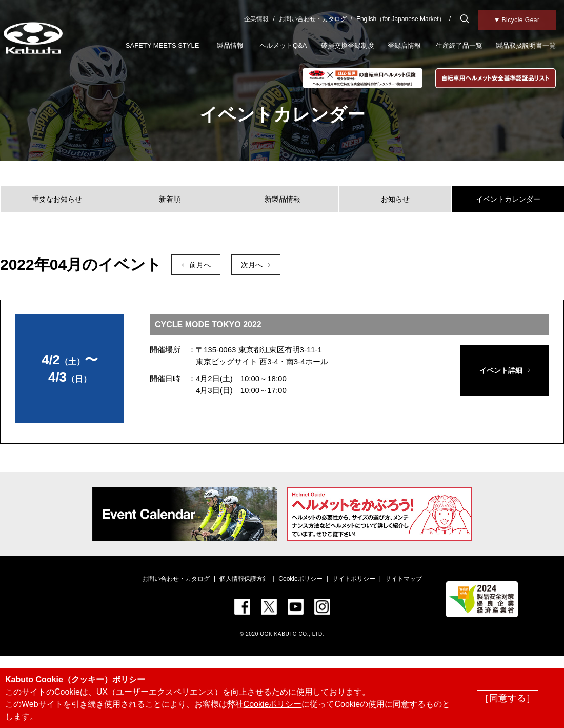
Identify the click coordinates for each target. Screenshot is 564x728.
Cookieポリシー (300, 579)
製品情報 (230, 45)
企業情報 (256, 19)
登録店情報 (404, 45)
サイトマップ (404, 579)
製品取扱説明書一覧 (526, 45)
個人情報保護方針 (244, 579)
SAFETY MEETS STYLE (163, 45)
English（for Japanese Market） (401, 19)
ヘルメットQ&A (283, 45)
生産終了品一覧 (459, 45)
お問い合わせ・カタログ (313, 19)
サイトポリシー (354, 579)
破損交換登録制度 (348, 45)
